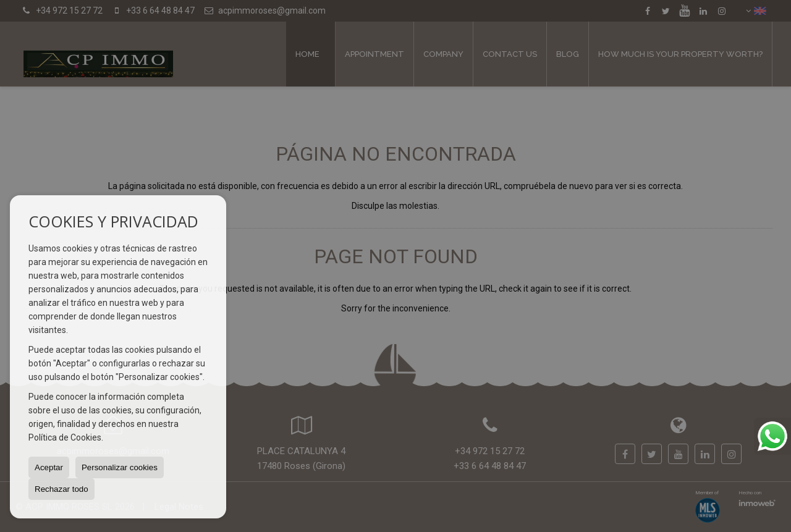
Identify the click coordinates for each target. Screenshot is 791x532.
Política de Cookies (65, 437)
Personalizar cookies (120, 467)
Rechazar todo (61, 489)
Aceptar (49, 467)
